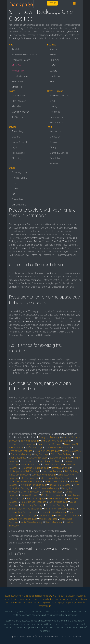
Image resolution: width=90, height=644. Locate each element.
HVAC (53, 65)
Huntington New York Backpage (24, 471)
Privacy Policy (51, 637)
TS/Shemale (18, 117)
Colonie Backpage (18, 458)
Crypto (53, 142)
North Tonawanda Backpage (46, 488)
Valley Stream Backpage (68, 515)
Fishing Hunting (20, 178)
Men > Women (19, 101)
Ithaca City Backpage (19, 475)
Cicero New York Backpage (47, 451)
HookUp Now (18, 71)
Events (53, 55)
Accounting (17, 131)
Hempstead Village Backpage (35, 468)
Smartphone (56, 158)
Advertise (76, 637)
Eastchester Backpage (60, 458)
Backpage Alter (27, 637)
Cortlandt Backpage (38, 458)
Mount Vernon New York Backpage (26, 482)
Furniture (54, 60)
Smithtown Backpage (56, 505)
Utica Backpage (46, 515)
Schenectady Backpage (32, 505)
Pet (13, 194)
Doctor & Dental (19, 142)
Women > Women (21, 112)
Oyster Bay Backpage (52, 492)
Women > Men (19, 96)
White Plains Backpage (32, 522)
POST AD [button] (52, 3)
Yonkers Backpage (54, 522)
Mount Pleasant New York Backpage (58, 478)
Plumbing (17, 158)
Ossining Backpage (30, 492)
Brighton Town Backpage (50, 444)
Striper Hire (17, 87)
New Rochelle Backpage (56, 482)
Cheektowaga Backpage (21, 451)
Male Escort (17, 81)
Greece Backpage (29, 461)
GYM (52, 101)
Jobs (14, 183)
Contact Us (65, 637)
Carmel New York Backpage (58, 448)
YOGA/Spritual (57, 123)
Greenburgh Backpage (50, 461)
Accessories (56, 131)
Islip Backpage (72, 471)
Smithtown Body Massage (25, 55)
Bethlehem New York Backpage (56, 441)
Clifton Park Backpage (61, 454)
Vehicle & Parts (19, 205)
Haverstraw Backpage (53, 465)
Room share (18, 199)
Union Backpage (29, 515)
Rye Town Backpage (58, 502)
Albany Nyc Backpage (49, 437)
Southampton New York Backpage (25, 509)
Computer (55, 137)
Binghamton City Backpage (22, 444)
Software (54, 164)
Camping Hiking (20, 172)
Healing (54, 106)
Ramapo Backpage (36, 499)
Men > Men (17, 106)
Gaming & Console (59, 153)
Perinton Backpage (30, 495)
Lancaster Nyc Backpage (44, 475)
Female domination (21, 76)
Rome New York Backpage (33, 502)
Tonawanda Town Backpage (53, 512)
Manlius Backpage (30, 478)
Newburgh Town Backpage (34, 485)
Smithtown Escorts (21, 60)
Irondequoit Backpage (52, 471)
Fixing (53, 147)
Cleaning (16, 137)
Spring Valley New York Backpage (60, 509)
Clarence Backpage (71, 451)
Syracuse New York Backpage (23, 512)
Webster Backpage (48, 519)
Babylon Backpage (30, 441)
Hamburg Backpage (31, 465)
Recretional (55, 112)
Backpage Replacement (39, 596)
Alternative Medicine (59, 96)
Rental (53, 81)
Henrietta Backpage (60, 468)
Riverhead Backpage (57, 499)
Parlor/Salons (18, 153)
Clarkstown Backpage (21, 454)
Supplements (56, 117)
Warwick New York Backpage (23, 519)
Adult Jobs (17, 49)
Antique (54, 49)
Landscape (55, 76)
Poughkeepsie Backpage (53, 495)
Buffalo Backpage (34, 448)
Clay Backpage (41, 454)
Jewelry (54, 71)
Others (15, 189)
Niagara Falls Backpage (60, 485)
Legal (14, 147)
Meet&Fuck (17, 65)
